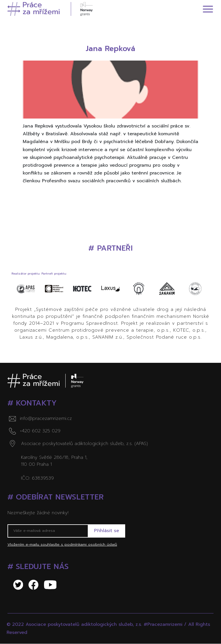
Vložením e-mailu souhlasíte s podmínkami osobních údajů (62, 545)
